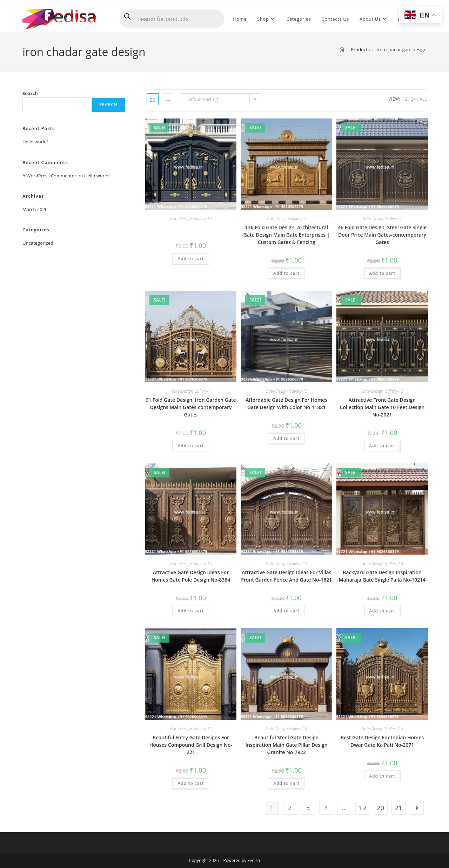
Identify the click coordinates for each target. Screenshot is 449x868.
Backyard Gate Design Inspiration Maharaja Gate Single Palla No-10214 (382, 576)
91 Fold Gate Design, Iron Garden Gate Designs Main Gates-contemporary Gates (191, 407)
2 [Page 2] (290, 808)
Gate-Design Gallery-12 (382, 391)
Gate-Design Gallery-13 (286, 564)
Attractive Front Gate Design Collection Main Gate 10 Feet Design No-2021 (382, 407)
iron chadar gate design (402, 49)
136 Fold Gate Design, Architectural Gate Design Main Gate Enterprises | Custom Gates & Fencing (287, 235)
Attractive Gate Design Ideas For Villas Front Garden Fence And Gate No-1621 (286, 576)
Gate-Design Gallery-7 (286, 219)
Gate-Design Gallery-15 (286, 391)
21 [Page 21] (399, 808)
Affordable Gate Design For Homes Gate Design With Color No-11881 (286, 404)
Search (30, 93)
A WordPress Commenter (49, 176)
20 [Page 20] (380, 808)
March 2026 (35, 209)
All (423, 99)
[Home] (342, 49)
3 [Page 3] (308, 808)
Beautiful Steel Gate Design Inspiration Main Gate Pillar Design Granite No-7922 (287, 745)
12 (405, 99)
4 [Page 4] (326, 808)
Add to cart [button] (191, 259)
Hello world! (35, 142)
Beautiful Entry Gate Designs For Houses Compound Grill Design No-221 (191, 745)
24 (414, 99)
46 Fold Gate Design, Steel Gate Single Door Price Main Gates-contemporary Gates (382, 235)
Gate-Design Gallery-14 (191, 219)
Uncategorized (38, 243)
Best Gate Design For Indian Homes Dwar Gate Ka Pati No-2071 (382, 741)
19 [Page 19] (363, 808)
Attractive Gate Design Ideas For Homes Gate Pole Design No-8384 (191, 576)
